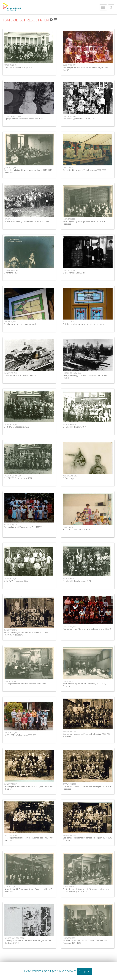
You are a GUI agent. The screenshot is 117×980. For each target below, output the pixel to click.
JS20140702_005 (69, 219)
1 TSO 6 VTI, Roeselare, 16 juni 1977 (19, 67)
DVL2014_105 (9, 219)
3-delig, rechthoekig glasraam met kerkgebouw (84, 324)
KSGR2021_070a (10, 322)
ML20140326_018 (11, 579)
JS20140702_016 (10, 681)
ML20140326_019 (11, 424)
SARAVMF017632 (11, 373)
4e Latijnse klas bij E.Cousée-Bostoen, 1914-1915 (25, 684)
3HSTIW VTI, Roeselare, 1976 (16, 581)
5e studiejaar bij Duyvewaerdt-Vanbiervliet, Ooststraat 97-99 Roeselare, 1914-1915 (86, 890)
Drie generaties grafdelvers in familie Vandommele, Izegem (85, 377)
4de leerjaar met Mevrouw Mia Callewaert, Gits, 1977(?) (87, 629)
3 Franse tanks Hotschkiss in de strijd (21, 375)
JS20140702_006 (10, 168)
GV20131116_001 (69, 270)
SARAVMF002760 (11, 835)
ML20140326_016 (70, 424)
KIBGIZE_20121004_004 (72, 373)
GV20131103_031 (11, 525)
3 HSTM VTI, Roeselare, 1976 (75, 427)
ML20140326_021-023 (13, 476)
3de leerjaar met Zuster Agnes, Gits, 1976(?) (23, 527)
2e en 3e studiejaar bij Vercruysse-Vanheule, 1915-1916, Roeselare (28, 171)
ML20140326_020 (70, 579)
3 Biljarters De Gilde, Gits (74, 273)
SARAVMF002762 (11, 630)
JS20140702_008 (69, 681)
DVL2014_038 (68, 168)
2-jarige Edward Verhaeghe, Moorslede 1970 (24, 119)
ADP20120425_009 (11, 270)
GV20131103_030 (69, 65)
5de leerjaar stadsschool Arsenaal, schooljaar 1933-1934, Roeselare (87, 735)
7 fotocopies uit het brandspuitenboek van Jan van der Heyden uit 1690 (28, 942)
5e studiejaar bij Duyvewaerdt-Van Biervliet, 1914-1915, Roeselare (28, 890)
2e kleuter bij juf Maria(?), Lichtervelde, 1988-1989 (85, 170)
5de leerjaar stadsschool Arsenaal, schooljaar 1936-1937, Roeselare (29, 839)
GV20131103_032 (69, 627)
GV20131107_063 (69, 116)
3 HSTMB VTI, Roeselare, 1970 (17, 427)
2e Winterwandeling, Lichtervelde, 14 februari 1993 (27, 221)
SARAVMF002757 (11, 784)
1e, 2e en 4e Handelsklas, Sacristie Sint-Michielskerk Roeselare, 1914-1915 (85, 942)
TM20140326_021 (11, 733)
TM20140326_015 (11, 65)
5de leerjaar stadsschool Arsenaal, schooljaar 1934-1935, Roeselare (29, 787)
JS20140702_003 (69, 938)
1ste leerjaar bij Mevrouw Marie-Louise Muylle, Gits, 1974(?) (85, 68)
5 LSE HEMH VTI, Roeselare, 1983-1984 (21, 735)
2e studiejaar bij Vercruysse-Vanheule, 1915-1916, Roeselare (84, 222)
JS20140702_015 (69, 887)
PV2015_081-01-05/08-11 (13, 116)
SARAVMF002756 (69, 732)
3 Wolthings (68, 478)
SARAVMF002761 (69, 835)
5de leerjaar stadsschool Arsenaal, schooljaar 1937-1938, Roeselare (87, 839)
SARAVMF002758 (69, 784)
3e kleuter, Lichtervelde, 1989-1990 (78, 529)
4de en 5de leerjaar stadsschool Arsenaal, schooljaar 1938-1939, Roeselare (27, 633)
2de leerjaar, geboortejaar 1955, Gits (79, 119)
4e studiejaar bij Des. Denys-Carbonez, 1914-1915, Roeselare (84, 685)
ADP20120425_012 (70, 476)
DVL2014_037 (68, 527)
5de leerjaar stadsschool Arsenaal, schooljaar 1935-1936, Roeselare (87, 787)
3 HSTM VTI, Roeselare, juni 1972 (18, 478)
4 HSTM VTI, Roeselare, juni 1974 (77, 581)
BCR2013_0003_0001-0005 (14, 938)
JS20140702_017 (10, 887)
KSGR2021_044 (69, 322)
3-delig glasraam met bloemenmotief (21, 324)
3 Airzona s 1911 (12, 273)
